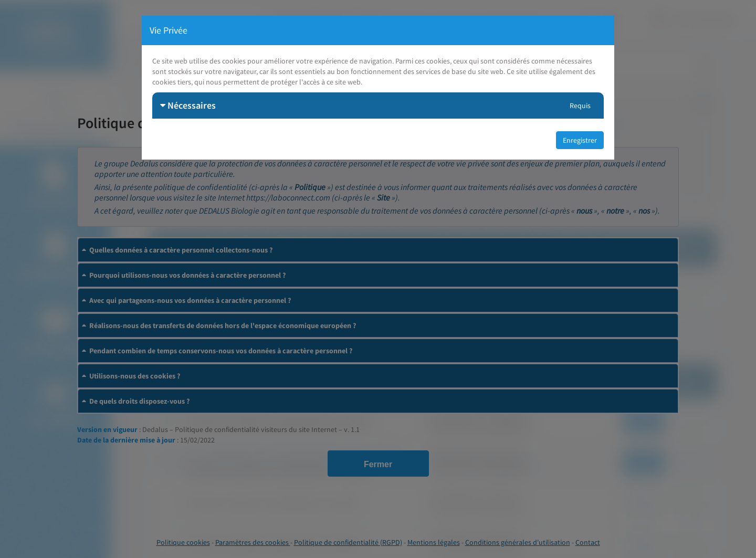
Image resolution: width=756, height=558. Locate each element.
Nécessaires (188, 105)
